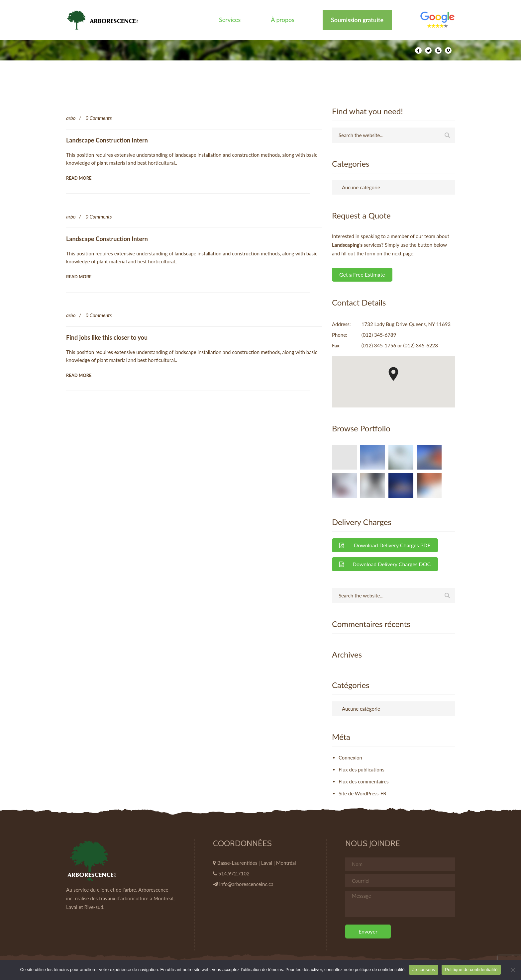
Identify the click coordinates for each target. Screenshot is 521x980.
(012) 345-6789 (379, 335)
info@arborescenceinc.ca (246, 884)
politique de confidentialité (380, 970)
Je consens (424, 970)
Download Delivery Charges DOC (385, 564)
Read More (79, 178)
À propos (283, 20)
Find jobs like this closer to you (107, 337)
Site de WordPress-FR (363, 793)
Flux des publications (362, 769)
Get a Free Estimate (362, 274)
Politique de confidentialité (471, 970)
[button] (393, 374)
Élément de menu (437, 20)
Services (230, 20)
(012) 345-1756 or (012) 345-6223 (400, 345)
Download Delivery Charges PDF (385, 545)
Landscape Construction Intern (107, 140)
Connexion (350, 757)
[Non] (513, 970)
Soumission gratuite (357, 20)
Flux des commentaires (364, 781)
